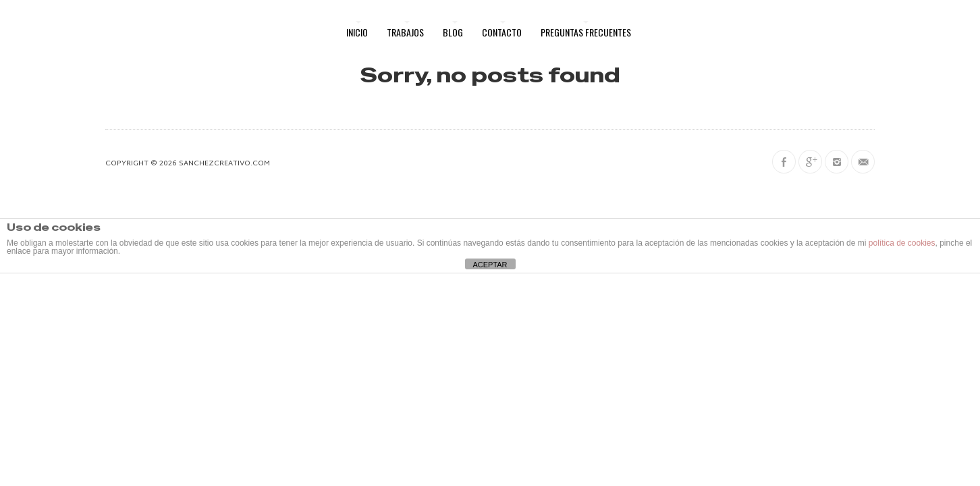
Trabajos (405, 32)
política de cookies (902, 243)
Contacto (502, 32)
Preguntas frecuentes (586, 32)
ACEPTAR (490, 265)
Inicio (357, 32)
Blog (453, 32)
